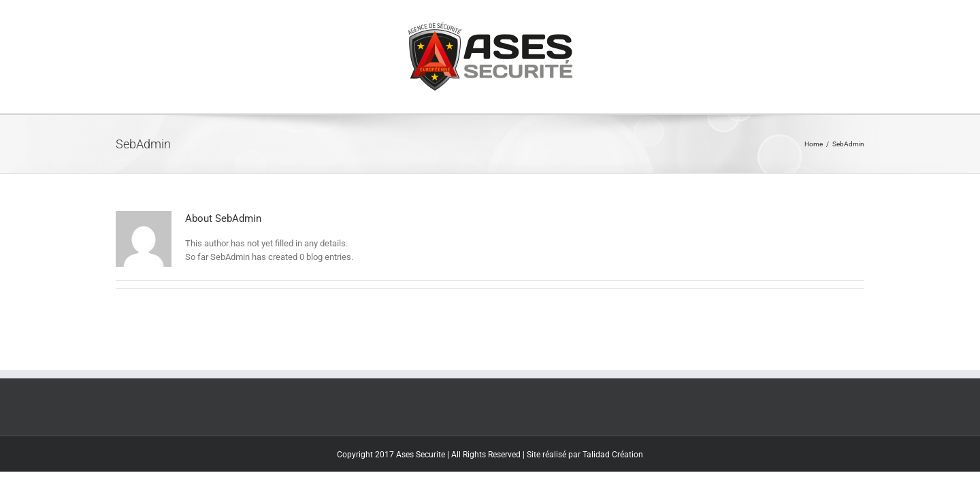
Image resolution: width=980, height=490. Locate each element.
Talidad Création (613, 455)
